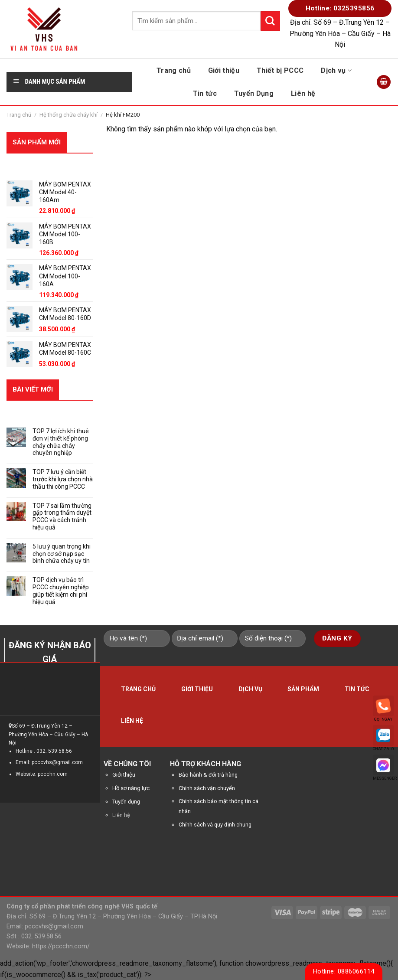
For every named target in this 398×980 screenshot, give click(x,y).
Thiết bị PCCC (280, 70)
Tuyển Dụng (254, 93)
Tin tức (205, 93)
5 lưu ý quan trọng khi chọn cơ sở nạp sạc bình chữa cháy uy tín (62, 554)
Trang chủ (174, 70)
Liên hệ (303, 93)
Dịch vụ (336, 70)
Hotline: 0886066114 (344, 971)
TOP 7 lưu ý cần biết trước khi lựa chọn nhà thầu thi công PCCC (63, 479)
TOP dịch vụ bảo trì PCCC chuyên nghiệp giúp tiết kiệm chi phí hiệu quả (61, 591)
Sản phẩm (303, 689)
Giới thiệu (224, 70)
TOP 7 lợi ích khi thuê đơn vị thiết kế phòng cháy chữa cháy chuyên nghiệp (61, 442)
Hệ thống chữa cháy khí (69, 115)
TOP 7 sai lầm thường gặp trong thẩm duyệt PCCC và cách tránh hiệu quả (62, 516)
